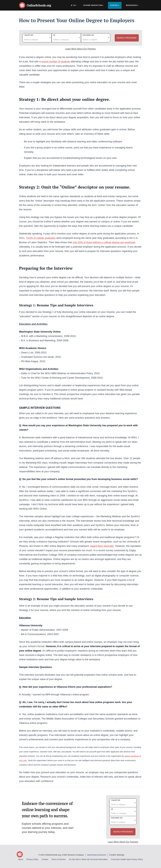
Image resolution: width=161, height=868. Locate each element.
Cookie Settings (117, 855)
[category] (66, 38)
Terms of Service (59, 859)
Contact (45, 859)
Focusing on (88, 35)
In (54, 35)
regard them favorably (102, 546)
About (21, 859)
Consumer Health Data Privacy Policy (127, 859)
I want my (29, 35)
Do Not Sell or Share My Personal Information (88, 859)
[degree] (37, 38)
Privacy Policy (32, 859)
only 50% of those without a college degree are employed (104, 242)
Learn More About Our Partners (80, 49)
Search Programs (127, 38)
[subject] (96, 38)
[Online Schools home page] (23, 5)
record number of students (56, 62)
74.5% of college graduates (41, 238)
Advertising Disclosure (97, 855)
